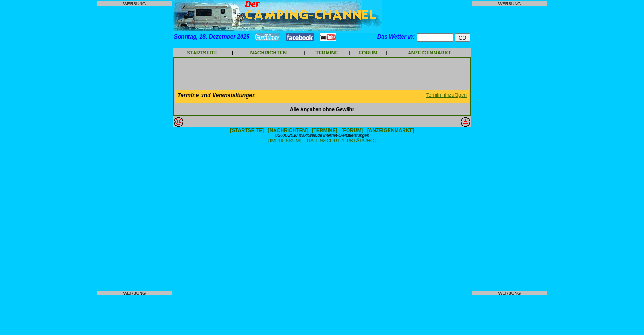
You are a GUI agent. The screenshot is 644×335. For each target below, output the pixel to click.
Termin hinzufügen (446, 95)
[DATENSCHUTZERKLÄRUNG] (340, 141)
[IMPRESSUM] (285, 141)
